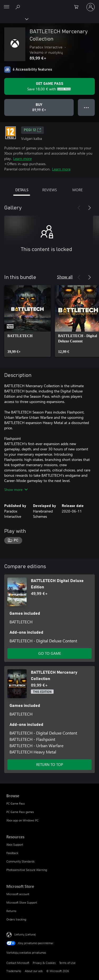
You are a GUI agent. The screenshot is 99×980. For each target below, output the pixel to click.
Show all (65, 277)
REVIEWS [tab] (49, 190)
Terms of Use (67, 963)
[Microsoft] (49, 4)
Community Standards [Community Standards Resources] (20, 861)
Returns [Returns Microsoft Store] (11, 911)
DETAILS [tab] (22, 190)
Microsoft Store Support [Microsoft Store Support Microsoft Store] (22, 902)
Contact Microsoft (18, 963)
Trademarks (14, 971)
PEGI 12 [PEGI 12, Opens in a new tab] (32, 130)
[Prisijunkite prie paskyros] (91, 7)
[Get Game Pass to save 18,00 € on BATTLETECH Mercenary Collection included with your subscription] (49, 86)
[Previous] (79, 208)
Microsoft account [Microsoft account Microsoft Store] (18, 894)
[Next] (89, 208)
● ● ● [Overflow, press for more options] (86, 107)
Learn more (22, 158)
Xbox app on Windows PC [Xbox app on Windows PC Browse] (22, 820)
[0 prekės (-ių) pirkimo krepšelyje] (78, 7)
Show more (16, 489)
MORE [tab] (77, 190)
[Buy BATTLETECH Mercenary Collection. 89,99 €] (39, 107)
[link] (27, 321)
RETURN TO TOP (50, 764)
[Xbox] (14, 19)
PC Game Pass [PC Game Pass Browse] (16, 803)
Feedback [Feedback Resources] (12, 853)
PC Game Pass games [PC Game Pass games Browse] (20, 812)
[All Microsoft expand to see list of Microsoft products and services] (7, 7)
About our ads (34, 971)
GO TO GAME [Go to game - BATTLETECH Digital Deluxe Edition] (50, 653)
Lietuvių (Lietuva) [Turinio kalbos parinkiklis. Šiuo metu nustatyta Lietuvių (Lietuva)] (25, 934)
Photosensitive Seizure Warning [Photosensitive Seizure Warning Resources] (27, 870)
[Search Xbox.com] (18, 7)
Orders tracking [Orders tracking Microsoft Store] (16, 919)
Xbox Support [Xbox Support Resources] (15, 844)
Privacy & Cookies (44, 963)
